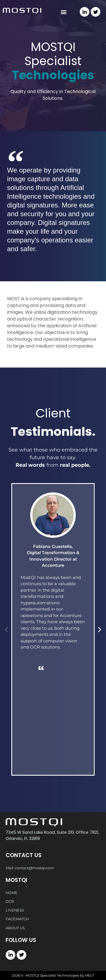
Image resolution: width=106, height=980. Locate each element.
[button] (64, 12)
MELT (90, 975)
